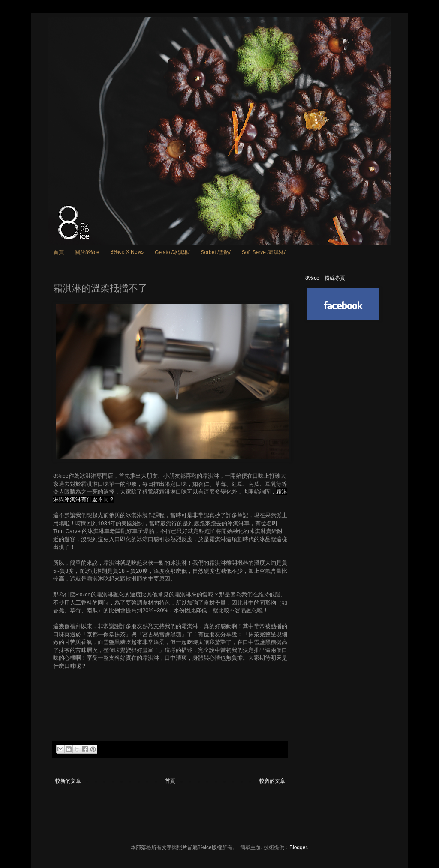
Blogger (298, 847)
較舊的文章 (272, 781)
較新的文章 (68, 781)
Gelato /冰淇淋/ (172, 252)
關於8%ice (87, 252)
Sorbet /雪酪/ (215, 252)
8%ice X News (127, 252)
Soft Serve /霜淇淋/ (264, 252)
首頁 (59, 252)
